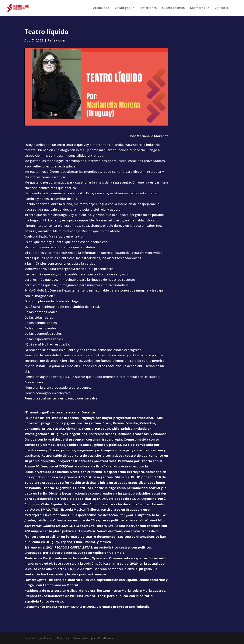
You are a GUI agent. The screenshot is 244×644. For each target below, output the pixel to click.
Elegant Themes (57, 638)
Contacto (222, 8)
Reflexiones (148, 8)
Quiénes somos (173, 8)
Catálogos (122, 8)
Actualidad (101, 8)
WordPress (105, 638)
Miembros (198, 8)
